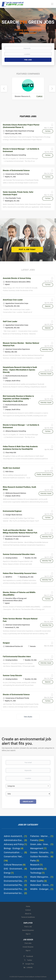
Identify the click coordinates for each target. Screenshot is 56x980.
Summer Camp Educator (12, 675)
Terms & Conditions (28, 917)
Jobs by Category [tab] (28, 825)
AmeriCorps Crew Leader (13, 300)
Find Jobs (28, 60)
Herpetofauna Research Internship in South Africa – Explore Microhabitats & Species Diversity (20, 370)
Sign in (28, 934)
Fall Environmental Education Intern (17, 657)
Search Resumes (28, 930)
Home (28, 906)
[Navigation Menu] (52, 4)
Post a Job (28, 927)
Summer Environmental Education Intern (19, 554)
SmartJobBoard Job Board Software (36, 977)
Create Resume (28, 947)
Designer (6, 643)
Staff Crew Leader (10, 321)
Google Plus (30, 964)
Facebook (30, 956)
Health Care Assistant (11, 468)
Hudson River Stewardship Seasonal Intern (20, 573)
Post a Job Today (27, 249)
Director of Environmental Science (16, 170)
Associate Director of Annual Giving (17, 278)
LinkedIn (30, 967)
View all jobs (28, 717)
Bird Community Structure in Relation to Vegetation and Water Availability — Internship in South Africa (18, 399)
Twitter (30, 960)
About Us (28, 914)
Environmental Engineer (12, 511)
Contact (28, 910)
